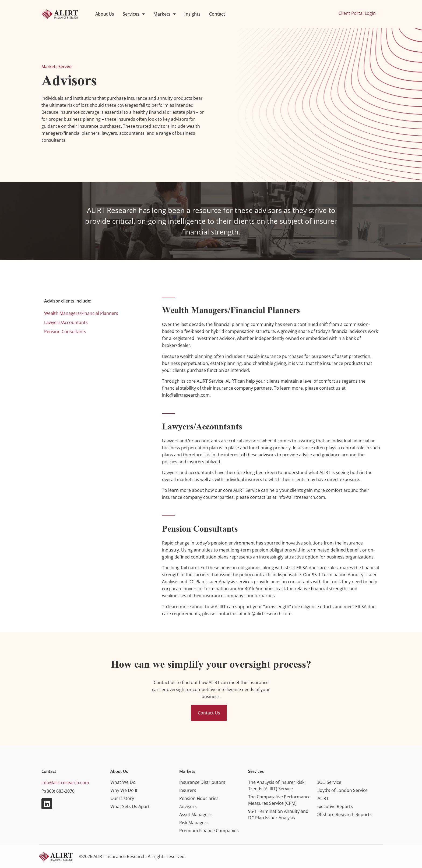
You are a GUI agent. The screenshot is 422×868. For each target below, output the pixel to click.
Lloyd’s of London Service (342, 790)
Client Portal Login (357, 13)
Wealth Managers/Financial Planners (81, 313)
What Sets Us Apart (130, 806)
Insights (192, 14)
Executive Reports (335, 806)
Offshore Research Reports (344, 814)
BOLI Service (329, 782)
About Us (105, 14)
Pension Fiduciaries (199, 798)
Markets (165, 14)
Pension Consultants (65, 332)
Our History (122, 798)
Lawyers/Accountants (66, 322)
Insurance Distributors (202, 782)
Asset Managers (195, 814)
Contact (217, 14)
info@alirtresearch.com (65, 782)
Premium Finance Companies (209, 831)
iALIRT (323, 798)
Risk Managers (194, 823)
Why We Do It (124, 790)
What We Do (123, 782)
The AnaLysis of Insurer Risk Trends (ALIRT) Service (276, 785)
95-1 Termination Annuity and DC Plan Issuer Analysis (278, 814)
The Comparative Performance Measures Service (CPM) (279, 800)
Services (134, 14)
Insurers (188, 790)
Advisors (188, 806)
